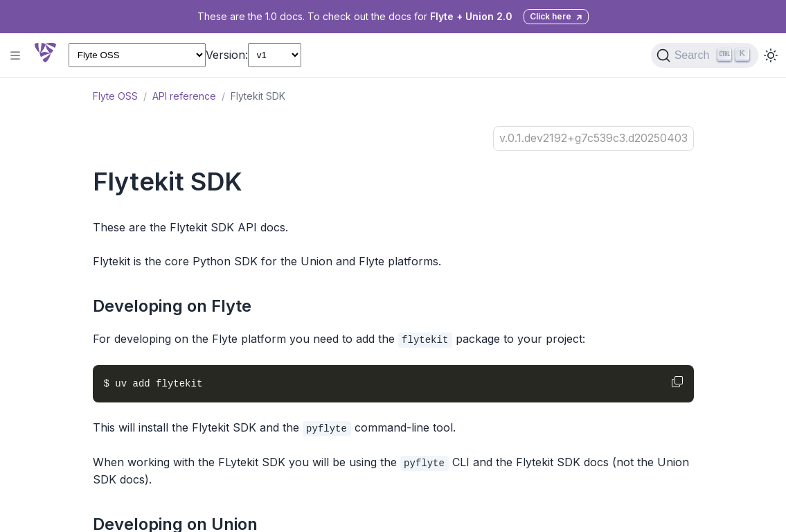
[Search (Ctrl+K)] (705, 55)
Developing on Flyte (172, 306)
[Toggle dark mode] (771, 55)
